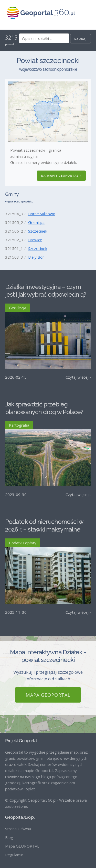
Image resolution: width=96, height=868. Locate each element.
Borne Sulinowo (42, 214)
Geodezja (18, 308)
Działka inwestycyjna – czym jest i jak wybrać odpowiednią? (46, 291)
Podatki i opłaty (23, 543)
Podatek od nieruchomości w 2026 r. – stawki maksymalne (44, 526)
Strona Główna (18, 829)
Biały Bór (36, 257)
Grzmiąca (36, 222)
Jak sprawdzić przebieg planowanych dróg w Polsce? (44, 408)
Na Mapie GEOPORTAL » (61, 176)
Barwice (35, 240)
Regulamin (14, 855)
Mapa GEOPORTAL (48, 695)
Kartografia (19, 425)
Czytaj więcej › (78, 377)
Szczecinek (38, 231)
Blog (9, 837)
